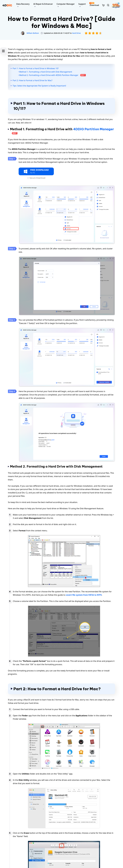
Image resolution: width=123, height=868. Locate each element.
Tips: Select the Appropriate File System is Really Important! (39, 86)
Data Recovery (23, 4)
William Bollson (33, 33)
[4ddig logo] (7, 5)
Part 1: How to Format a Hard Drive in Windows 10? (36, 68)
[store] (103, 5)
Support (82, 4)
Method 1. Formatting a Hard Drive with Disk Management (46, 72)
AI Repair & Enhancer (43, 4)
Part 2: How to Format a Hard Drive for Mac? (32, 80)
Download (94, 4)
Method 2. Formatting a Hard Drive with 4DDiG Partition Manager (49, 75)
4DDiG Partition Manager (94, 129)
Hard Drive (76, 33)
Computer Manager (66, 4)
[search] (108, 5)
